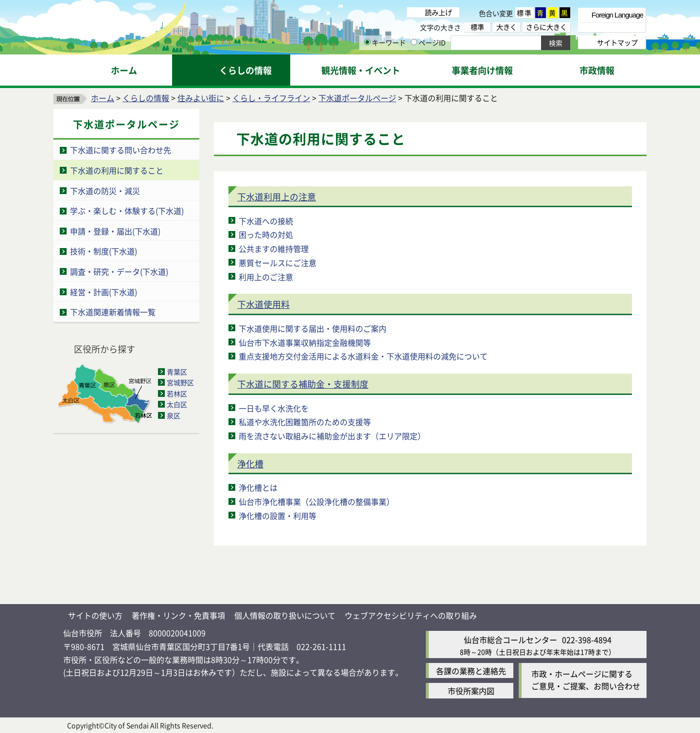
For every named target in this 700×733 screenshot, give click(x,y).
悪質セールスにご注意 (278, 263)
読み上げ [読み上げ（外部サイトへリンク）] (438, 12)
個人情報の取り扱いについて (285, 615)
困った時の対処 (266, 234)
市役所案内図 (471, 691)
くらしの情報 (146, 98)
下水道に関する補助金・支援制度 (303, 384)
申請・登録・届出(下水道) (115, 231)
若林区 (177, 393)
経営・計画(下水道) (104, 292)
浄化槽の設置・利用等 (278, 516)
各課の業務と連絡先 (471, 671)
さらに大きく (546, 27)
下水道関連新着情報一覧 (113, 312)
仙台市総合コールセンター (510, 640)
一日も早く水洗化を (274, 408)
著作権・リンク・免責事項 (178, 615)
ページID (428, 42)
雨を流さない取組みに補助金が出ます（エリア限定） (332, 436)
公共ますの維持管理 (274, 249)
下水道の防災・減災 (105, 191)
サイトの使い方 (95, 615)
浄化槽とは (258, 487)
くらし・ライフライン (271, 98)
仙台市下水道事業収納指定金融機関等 (305, 342)
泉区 (174, 415)
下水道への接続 (266, 221)
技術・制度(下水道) (104, 251)
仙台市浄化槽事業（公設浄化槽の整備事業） (316, 501)
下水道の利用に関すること (117, 170)
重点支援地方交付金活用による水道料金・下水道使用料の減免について (363, 356)
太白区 (177, 404)
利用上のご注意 (266, 277)
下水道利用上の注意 (277, 197)
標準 (525, 13)
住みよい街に (201, 98)
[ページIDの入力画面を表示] (414, 42)
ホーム (103, 98)
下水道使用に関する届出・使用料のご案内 (313, 328)
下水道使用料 (263, 304)
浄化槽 (250, 464)
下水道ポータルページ (357, 98)
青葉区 (177, 372)
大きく (507, 27)
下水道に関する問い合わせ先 (121, 150)
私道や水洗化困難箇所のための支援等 (305, 422)
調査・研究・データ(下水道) (119, 271)
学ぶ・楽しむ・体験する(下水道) (127, 211)
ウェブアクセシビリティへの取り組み (411, 615)
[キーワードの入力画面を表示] (367, 42)
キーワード (385, 42)
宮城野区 (180, 382)
